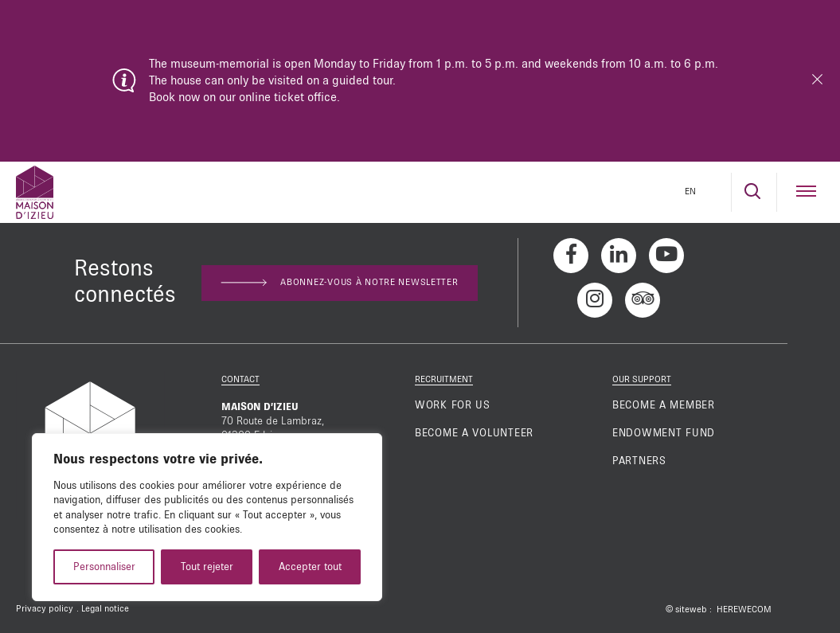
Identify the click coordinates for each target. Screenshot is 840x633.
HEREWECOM (744, 610)
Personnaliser (104, 567)
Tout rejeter (207, 567)
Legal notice (105, 609)
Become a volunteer (474, 433)
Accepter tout (310, 567)
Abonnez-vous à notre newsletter (339, 283)
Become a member (664, 405)
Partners (639, 461)
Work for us (453, 405)
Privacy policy (45, 609)
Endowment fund (664, 433)
